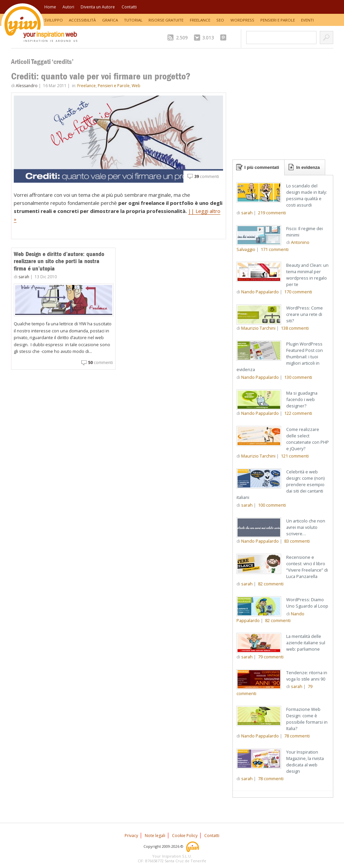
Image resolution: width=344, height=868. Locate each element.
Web (136, 86)
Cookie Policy (185, 836)
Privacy (131, 836)
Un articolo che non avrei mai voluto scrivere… (306, 527)
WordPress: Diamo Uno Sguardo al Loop (307, 603)
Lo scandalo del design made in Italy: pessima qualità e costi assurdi (307, 195)
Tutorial (133, 20)
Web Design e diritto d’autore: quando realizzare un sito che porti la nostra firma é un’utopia (59, 261)
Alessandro (27, 86)
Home (50, 7)
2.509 (182, 38)
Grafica (110, 20)
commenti (207, 176)
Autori (68, 7)
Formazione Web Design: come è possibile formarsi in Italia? (307, 719)
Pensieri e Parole (278, 20)
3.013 (208, 38)
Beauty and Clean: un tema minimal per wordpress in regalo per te (307, 275)
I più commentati (262, 167)
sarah (24, 277)
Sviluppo (54, 20)
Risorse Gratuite (166, 20)
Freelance (200, 20)
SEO (220, 20)
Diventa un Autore (98, 7)
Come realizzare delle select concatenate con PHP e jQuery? (308, 439)
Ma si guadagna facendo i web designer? (302, 399)
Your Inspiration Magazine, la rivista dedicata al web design (305, 762)
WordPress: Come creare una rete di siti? (305, 314)
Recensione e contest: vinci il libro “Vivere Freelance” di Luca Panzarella (307, 567)
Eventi (307, 20)
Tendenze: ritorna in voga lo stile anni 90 (307, 676)
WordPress (242, 20)
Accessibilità (82, 20)
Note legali (155, 836)
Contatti (129, 7)
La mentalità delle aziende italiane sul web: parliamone (306, 643)
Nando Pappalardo (260, 292)
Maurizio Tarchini (258, 328)
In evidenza (308, 167)
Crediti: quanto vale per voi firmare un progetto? (101, 76)
